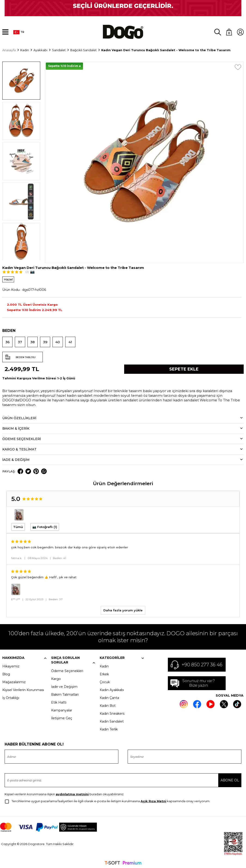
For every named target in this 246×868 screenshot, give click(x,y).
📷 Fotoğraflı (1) (45, 526)
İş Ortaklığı (11, 697)
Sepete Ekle (184, 368)
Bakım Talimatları (65, 694)
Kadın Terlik (109, 728)
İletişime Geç (62, 717)
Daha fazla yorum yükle (123, 609)
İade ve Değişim (64, 686)
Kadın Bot (108, 705)
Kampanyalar (62, 709)
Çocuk (105, 681)
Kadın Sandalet (112, 720)
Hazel (8, 278)
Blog (6, 673)
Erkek (104, 673)
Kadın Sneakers (112, 713)
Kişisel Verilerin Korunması (23, 689)
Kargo (56, 678)
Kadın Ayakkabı (112, 689)
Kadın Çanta (109, 697)
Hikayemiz (11, 665)
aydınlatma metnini (72, 793)
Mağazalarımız (14, 681)
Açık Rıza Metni (153, 800)
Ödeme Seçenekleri (67, 670)
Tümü (18, 526)
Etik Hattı (59, 701)
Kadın (104, 665)
